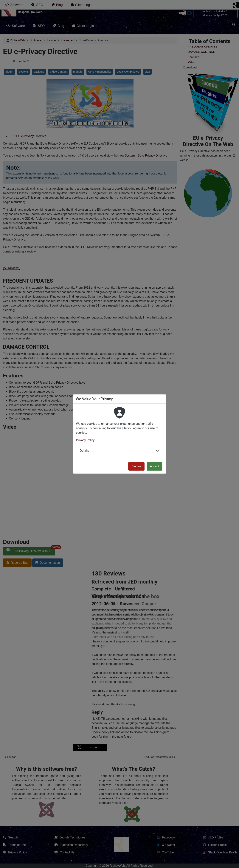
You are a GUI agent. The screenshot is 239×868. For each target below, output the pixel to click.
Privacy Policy (85, 440)
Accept (155, 466)
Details (84, 451)
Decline (136, 466)
